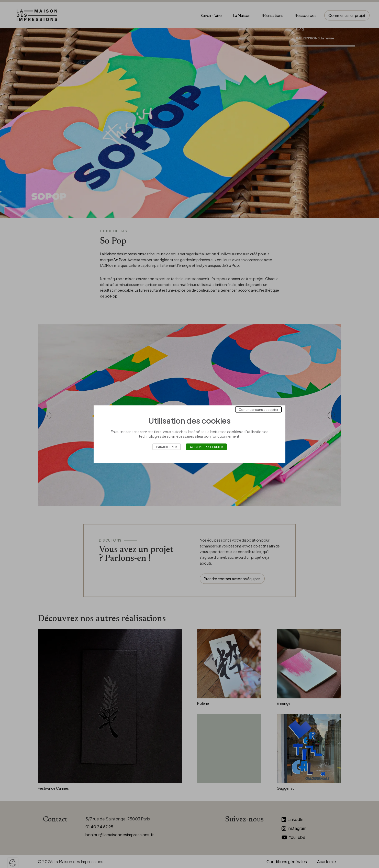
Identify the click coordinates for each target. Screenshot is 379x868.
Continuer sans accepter (258, 409)
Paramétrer (167, 447)
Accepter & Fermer (206, 447)
